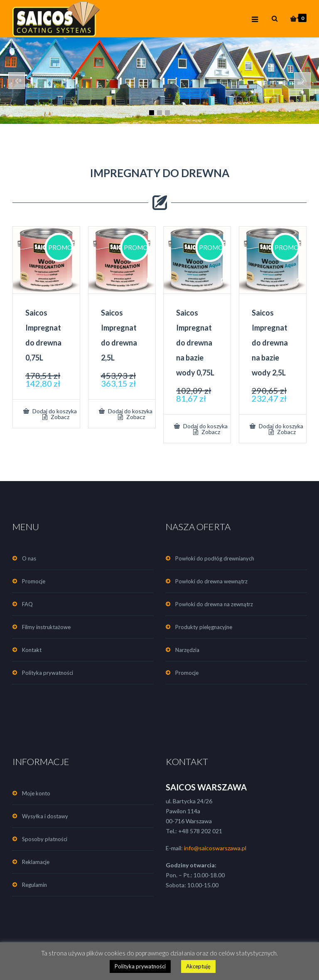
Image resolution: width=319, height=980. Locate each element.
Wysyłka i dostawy (45, 816)
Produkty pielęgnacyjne (204, 627)
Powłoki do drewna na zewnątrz (214, 604)
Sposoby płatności (45, 839)
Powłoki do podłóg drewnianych (215, 558)
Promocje (34, 581)
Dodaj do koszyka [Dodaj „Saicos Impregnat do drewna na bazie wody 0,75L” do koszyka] (205, 426)
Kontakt (32, 650)
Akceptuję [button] (198, 966)
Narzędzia (187, 650)
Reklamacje (36, 862)
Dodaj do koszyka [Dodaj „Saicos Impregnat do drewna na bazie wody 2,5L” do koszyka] (280, 426)
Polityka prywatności (48, 673)
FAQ (27, 604)
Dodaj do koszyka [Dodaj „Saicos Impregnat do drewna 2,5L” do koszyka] (130, 411)
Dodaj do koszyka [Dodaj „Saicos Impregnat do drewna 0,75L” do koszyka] (54, 411)
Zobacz (59, 417)
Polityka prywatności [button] (140, 966)
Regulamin (34, 885)
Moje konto (36, 793)
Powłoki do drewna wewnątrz (211, 581)
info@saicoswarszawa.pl (215, 848)
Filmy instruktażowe (46, 627)
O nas (29, 558)
